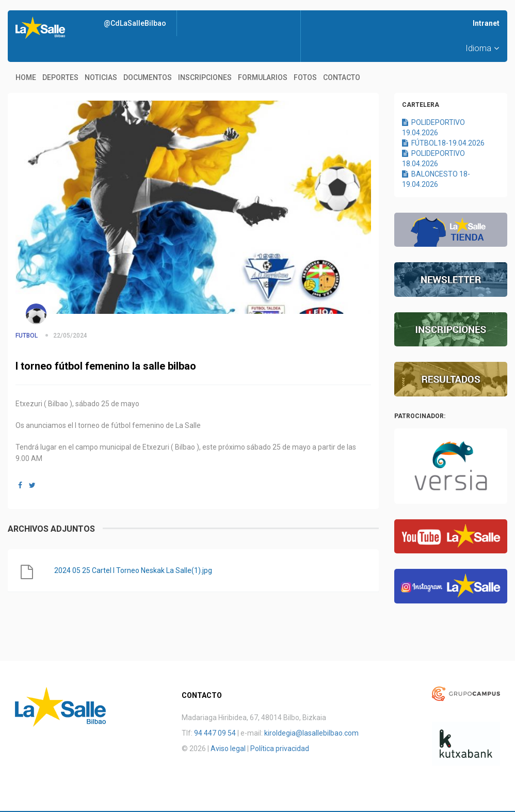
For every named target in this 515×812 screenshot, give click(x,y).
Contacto (342, 77)
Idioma (482, 48)
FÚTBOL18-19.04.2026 (443, 143)
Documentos (148, 77)
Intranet (486, 23)
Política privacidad (280, 749)
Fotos (305, 77)
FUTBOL (27, 336)
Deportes (60, 77)
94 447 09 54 (215, 733)
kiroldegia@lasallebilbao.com (311, 733)
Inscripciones (205, 77)
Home (26, 77)
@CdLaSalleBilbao (135, 23)
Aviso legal (228, 749)
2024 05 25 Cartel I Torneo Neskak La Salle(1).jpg (133, 570)
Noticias (101, 77)
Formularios (263, 77)
